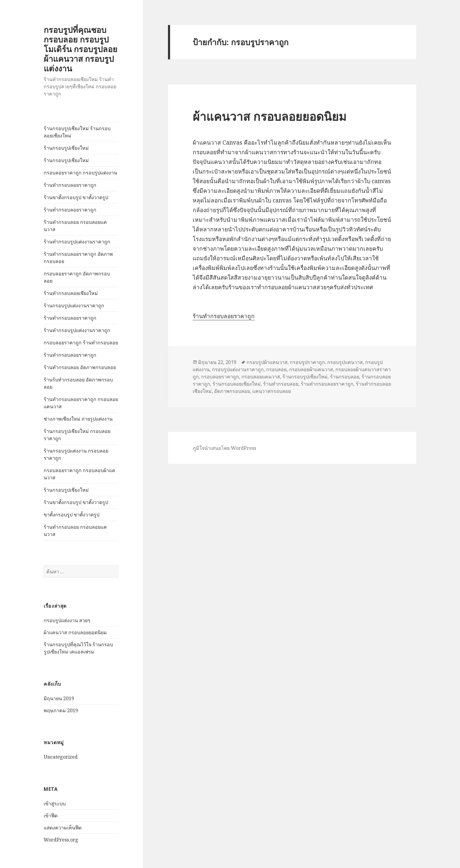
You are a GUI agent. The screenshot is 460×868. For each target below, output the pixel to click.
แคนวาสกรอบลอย (272, 391)
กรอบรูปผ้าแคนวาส (267, 362)
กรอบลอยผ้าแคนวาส (311, 369)
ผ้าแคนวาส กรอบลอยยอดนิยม (75, 632)
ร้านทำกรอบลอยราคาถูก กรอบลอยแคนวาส (81, 403)
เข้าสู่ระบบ (55, 804)
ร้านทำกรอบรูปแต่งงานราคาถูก (77, 242)
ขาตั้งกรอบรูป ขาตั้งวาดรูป (71, 515)
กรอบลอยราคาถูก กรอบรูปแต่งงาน (80, 173)
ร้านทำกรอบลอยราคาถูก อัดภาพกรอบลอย (78, 258)
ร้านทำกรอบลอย (281, 384)
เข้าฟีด (51, 816)
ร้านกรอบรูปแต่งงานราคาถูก (74, 306)
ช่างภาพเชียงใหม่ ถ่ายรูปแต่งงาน (78, 419)
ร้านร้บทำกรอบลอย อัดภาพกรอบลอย (78, 383)
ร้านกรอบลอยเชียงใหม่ (237, 384)
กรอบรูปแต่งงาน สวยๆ (67, 620)
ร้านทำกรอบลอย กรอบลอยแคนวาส (75, 226)
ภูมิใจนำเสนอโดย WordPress (224, 448)
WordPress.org (61, 840)
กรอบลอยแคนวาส (261, 377)
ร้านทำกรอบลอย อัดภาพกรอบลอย (80, 367)
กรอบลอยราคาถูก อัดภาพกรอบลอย (77, 277)
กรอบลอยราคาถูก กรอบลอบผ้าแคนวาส (79, 474)
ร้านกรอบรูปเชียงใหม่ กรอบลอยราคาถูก (77, 435)
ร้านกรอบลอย (345, 377)
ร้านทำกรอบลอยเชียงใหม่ (71, 293)
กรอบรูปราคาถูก (307, 362)
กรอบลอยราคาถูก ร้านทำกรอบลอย (81, 343)
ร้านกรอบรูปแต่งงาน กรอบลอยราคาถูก (76, 454)
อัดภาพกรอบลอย (232, 391)
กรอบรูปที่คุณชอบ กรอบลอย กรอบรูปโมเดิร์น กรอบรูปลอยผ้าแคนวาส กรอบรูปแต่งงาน (81, 49)
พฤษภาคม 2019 (61, 710)
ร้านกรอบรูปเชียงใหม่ (66, 148)
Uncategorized (61, 757)
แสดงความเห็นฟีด (63, 828)
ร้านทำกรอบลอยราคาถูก (70, 185)
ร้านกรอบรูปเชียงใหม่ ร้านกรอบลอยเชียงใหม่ (77, 132)
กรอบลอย (276, 369)
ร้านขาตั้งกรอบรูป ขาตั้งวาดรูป (76, 197)
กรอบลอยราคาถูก (220, 377)
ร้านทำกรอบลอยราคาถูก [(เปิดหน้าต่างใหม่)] (224, 316)
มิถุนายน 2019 (59, 698)
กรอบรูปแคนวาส (345, 362)
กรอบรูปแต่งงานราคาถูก (238, 369)
